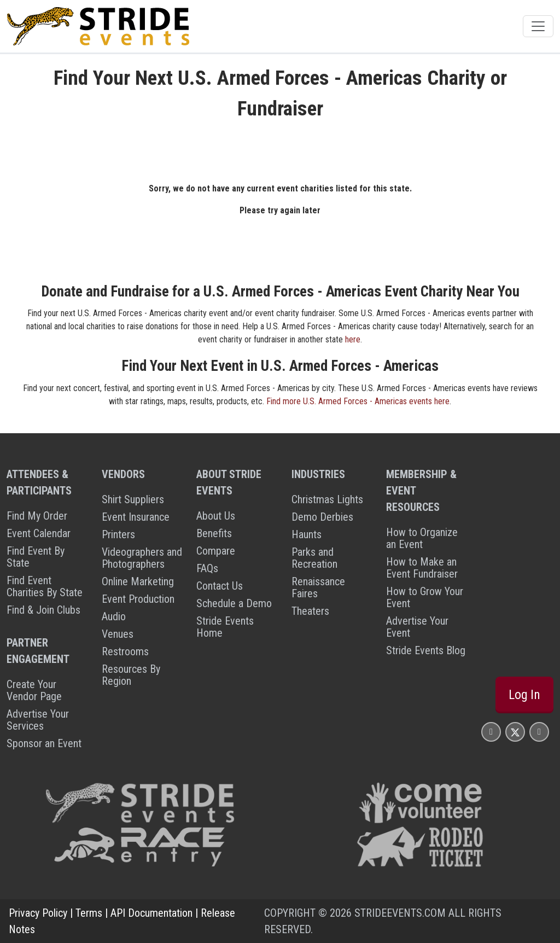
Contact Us (220, 586)
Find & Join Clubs (43, 610)
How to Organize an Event (422, 538)
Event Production (138, 599)
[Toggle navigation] (538, 26)
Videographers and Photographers (142, 558)
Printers (118, 534)
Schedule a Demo (234, 603)
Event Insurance (136, 517)
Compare (216, 551)
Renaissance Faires (318, 587)
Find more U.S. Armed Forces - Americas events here (358, 401)
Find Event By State (36, 557)
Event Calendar (39, 533)
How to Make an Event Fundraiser (422, 568)
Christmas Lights (327, 499)
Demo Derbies (322, 517)
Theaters (310, 611)
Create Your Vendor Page (34, 690)
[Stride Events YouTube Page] (539, 732)
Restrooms (125, 651)
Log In (524, 695)
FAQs (207, 568)
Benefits (214, 533)
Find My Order (37, 516)
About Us (216, 516)
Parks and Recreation (314, 558)
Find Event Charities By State (45, 586)
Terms (89, 913)
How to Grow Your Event (425, 597)
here (353, 339)
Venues (118, 634)
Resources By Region (131, 675)
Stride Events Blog (426, 650)
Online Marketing (138, 581)
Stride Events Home (225, 627)
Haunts (307, 534)
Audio (114, 616)
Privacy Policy (38, 913)
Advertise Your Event (417, 627)
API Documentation (151, 913)
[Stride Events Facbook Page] (491, 732)
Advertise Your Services (38, 720)
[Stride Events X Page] (515, 732)
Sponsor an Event (44, 743)
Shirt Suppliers (133, 499)
